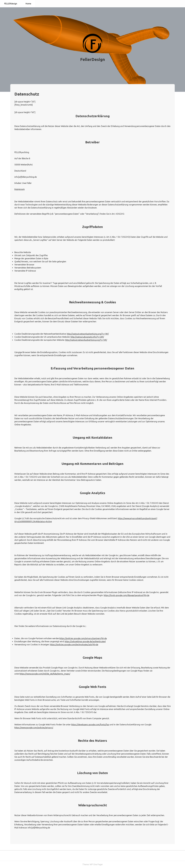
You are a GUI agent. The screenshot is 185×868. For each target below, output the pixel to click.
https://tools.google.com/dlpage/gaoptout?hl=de (126, 595)
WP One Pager (96, 864)
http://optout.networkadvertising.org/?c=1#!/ (88, 334)
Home (28, 4)
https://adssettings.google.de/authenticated (85, 641)
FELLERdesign (11, 4)
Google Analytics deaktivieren (80, 608)
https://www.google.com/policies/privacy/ (34, 728)
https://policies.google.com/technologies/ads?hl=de (74, 645)
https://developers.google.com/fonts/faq (90, 725)
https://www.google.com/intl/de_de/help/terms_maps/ (45, 674)
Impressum (20, 189)
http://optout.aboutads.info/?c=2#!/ (87, 337)
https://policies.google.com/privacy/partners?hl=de (83, 638)
